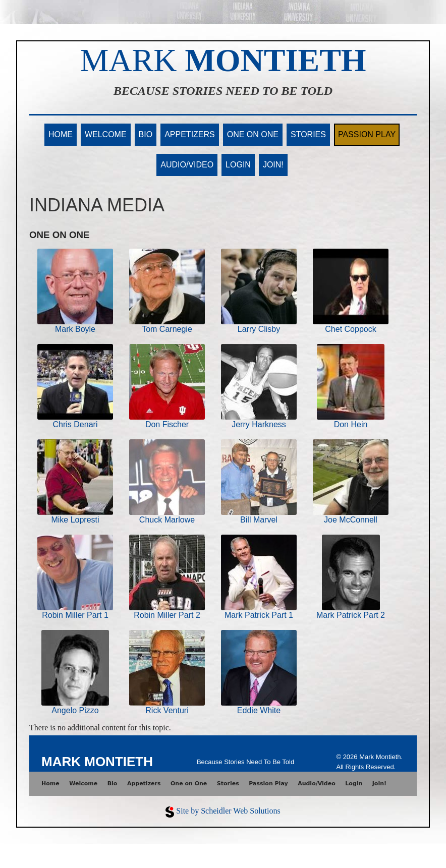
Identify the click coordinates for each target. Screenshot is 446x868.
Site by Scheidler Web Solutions (228, 811)
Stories (308, 134)
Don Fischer (167, 424)
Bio (146, 134)
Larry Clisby (259, 329)
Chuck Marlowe (167, 520)
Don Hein (351, 424)
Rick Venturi (167, 710)
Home (61, 134)
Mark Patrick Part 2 (351, 615)
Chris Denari (75, 424)
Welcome (106, 134)
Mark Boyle (75, 329)
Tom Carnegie (167, 329)
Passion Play (367, 134)
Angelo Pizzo (75, 710)
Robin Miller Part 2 (167, 615)
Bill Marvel (259, 520)
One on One (253, 134)
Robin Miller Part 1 (75, 615)
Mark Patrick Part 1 (259, 615)
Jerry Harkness (259, 424)
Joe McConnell (351, 520)
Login (238, 165)
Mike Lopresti (75, 520)
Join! (273, 165)
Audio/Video (187, 165)
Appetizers (190, 134)
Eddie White (259, 710)
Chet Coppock (350, 329)
